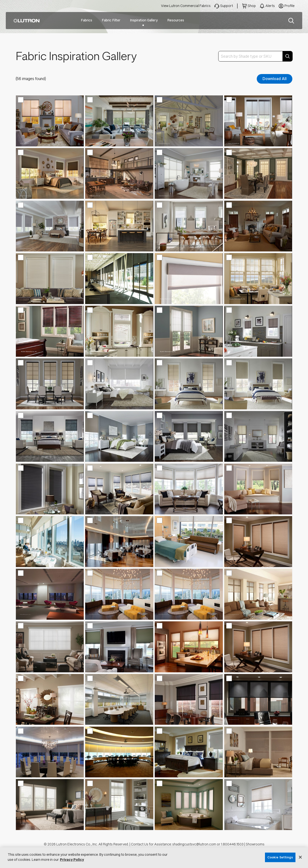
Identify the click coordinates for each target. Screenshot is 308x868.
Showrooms (255, 844)
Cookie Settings (280, 857)
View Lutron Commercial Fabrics (186, 6)
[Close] (300, 857)
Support (227, 6)
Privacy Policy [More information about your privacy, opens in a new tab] (72, 860)
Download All (275, 79)
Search (291, 21)
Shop (252, 6)
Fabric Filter (111, 20)
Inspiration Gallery (144, 20)
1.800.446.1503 (232, 844)
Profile (289, 6)
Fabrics (87, 20)
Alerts (270, 6)
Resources (176, 20)
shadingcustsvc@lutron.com (194, 844)
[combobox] (255, 56)
